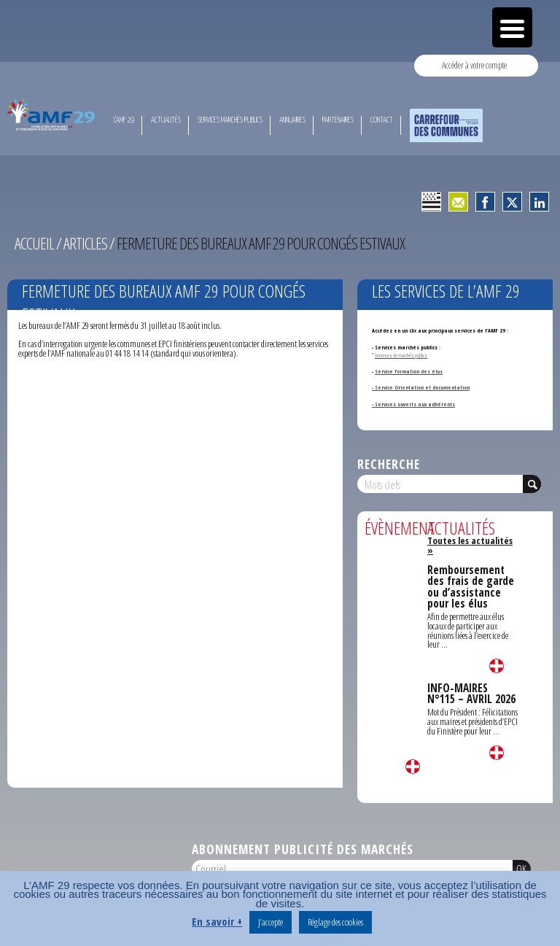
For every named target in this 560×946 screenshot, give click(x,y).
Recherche (389, 464)
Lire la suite (413, 767)
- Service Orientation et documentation (421, 387)
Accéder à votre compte (474, 65)
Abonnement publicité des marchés (303, 849)
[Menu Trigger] (512, 27)
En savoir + (217, 921)
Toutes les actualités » (470, 545)
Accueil (34, 243)
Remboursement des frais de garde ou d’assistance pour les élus (471, 587)
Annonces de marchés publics (401, 355)
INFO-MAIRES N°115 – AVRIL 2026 (471, 694)
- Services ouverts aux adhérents (413, 404)
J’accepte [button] (271, 922)
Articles (85, 243)
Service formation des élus (409, 371)
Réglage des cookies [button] (335, 922)
